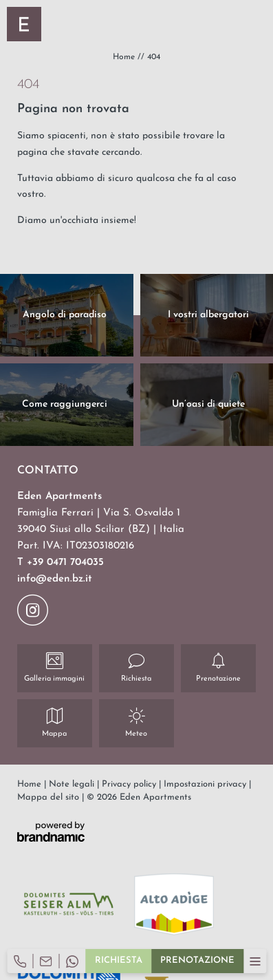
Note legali (73, 784)
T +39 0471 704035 (61, 563)
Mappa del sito (50, 797)
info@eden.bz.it (55, 579)
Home (125, 57)
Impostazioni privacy (206, 784)
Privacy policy (130, 784)
